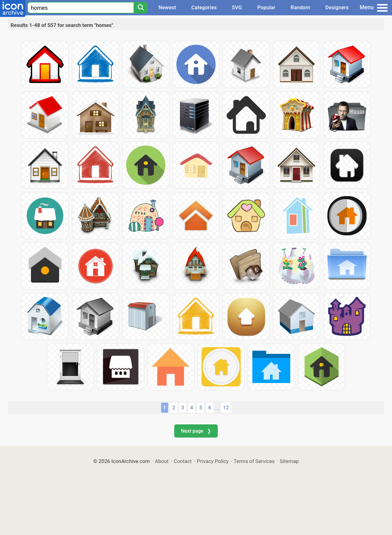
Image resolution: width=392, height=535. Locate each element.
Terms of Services (254, 461)
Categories (204, 7)
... (217, 408)
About (162, 461)
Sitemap (289, 461)
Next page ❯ (196, 431)
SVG (237, 7)
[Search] (141, 8)
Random (300, 7)
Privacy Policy (213, 461)
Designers (337, 7)
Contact (183, 461)
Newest (167, 7)
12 (226, 408)
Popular (266, 7)
